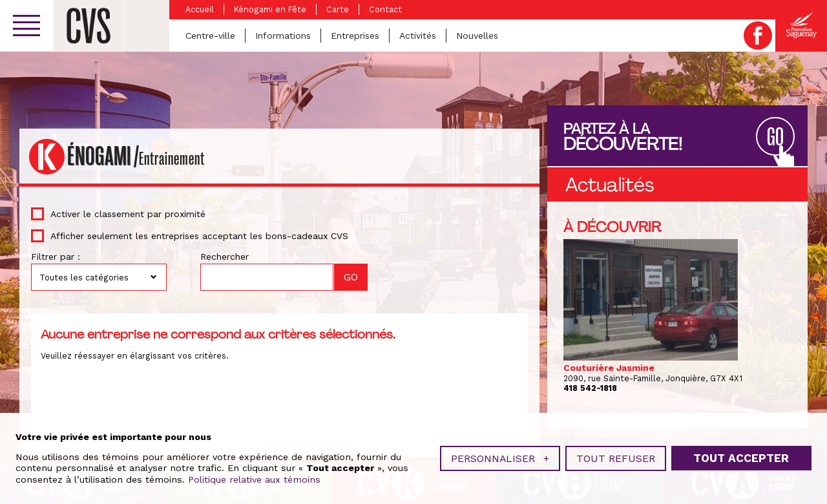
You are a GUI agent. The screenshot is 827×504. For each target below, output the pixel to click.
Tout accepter (741, 457)
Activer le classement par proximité (128, 214)
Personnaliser (500, 457)
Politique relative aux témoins (254, 478)
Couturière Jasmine (609, 368)
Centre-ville (210, 36)
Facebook (758, 36)
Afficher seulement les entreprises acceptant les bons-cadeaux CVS (199, 236)
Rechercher (225, 257)
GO (775, 137)
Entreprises (355, 36)
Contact (385, 9)
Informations (283, 36)
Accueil (200, 9)
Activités (418, 36)
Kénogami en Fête (270, 9)
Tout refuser (616, 457)
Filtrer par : (56, 257)
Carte (338, 9)
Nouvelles (477, 36)
